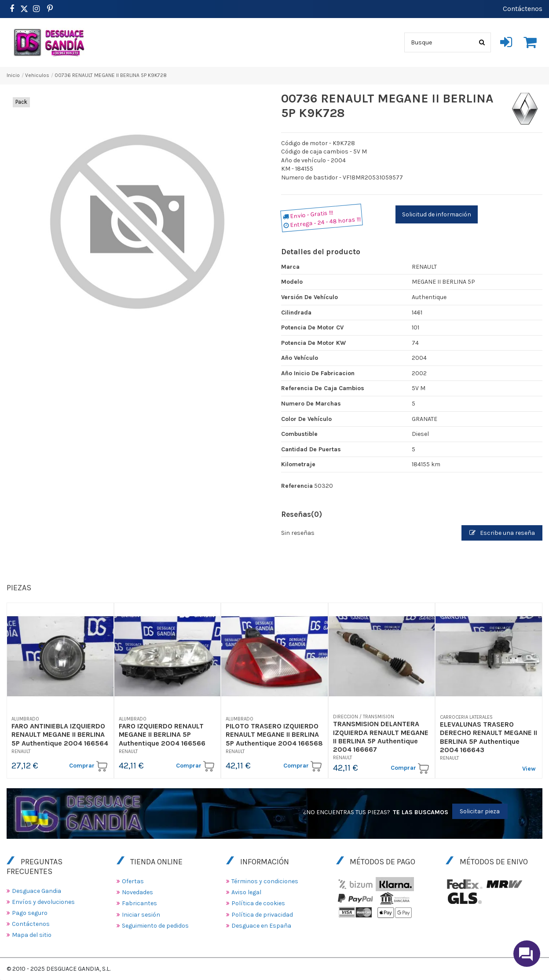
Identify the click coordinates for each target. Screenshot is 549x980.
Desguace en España (261, 926)
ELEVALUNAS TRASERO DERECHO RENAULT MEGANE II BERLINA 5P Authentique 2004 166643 (489, 737)
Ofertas (133, 881)
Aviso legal (246, 892)
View (529, 769)
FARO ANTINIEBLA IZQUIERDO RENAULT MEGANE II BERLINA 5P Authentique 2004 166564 (60, 734)
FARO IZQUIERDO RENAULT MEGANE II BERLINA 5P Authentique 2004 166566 (162, 734)
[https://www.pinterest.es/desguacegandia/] (24, 9)
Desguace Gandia (37, 891)
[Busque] (482, 42)
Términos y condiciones (265, 881)
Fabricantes (139, 903)
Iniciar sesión (141, 915)
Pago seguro (30, 913)
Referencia (297, 486)
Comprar (88, 766)
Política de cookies (258, 903)
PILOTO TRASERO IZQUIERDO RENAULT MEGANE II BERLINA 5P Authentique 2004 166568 (274, 734)
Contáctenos (523, 9)
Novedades (137, 892)
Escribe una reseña (502, 533)
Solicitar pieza (480, 811)
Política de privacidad (262, 915)
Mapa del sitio (32, 935)
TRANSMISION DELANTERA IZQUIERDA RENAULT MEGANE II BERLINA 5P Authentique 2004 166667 (381, 737)
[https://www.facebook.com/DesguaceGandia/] (12, 9)
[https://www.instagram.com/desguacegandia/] (36, 9)
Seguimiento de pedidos (155, 926)
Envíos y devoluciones (43, 902)
